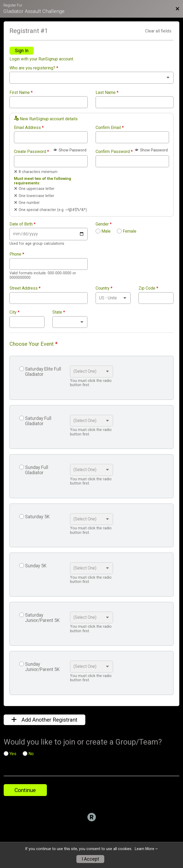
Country (104, 288)
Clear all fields (158, 31)
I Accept (90, 859)
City (14, 312)
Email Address (29, 128)
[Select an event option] (91, 371)
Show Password (70, 150)
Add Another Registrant (44, 720)
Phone (17, 254)
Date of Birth (23, 224)
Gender (104, 224)
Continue (25, 790)
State (59, 312)
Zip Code (148, 288)
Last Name (107, 93)
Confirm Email (110, 128)
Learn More (145, 849)
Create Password (31, 152)
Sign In (22, 51)
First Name (21, 93)
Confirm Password (114, 152)
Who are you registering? (34, 68)
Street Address (25, 288)
